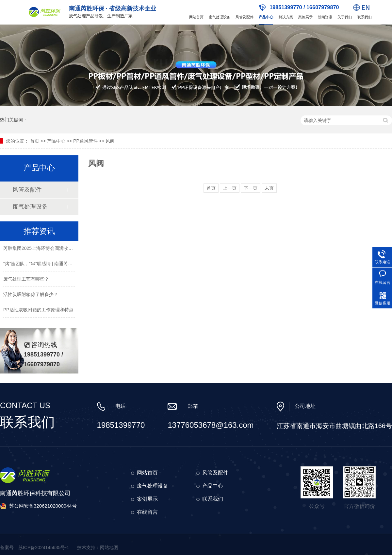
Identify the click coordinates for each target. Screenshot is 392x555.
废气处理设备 (220, 17)
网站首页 (196, 17)
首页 (35, 141)
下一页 (251, 188)
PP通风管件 (85, 141)
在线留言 (147, 512)
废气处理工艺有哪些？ (26, 280)
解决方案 (286, 17)
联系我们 (365, 17)
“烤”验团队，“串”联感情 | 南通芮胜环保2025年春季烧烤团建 (64, 264)
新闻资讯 (325, 17)
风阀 (110, 141)
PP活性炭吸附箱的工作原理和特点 (38, 310)
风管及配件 (245, 17)
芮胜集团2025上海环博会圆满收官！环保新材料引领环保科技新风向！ (75, 249)
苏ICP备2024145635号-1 (44, 547)
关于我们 (345, 17)
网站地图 (109, 547)
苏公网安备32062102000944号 (43, 506)
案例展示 (305, 17)
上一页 (230, 188)
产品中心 (266, 17)
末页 (269, 188)
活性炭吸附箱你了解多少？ (31, 295)
